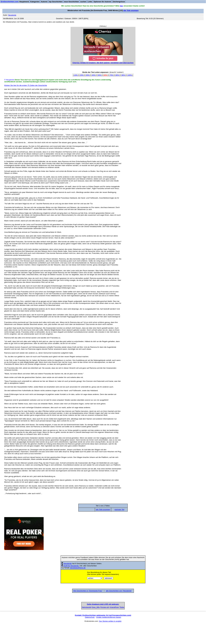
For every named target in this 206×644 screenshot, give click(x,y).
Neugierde (68, 563)
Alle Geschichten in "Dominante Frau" (88, 591)
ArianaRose (123, 627)
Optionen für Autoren (102, 2)
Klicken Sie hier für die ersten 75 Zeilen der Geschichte (26, 85)
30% (88, 75)
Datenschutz (90, 637)
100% (130, 75)
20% (82, 75)
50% (100, 75)
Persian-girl (103, 627)
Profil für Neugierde (71, 566)
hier (121, 6)
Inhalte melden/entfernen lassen (109, 637)
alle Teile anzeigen (131, 10)
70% (111, 75)
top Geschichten (56, 2)
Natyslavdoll (63, 627)
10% (76, 75)
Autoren (44, 2)
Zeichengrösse (119, 2)
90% (123, 75)
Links (90, 2)
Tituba (144, 627)
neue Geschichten (71, 2)
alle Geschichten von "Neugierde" (119, 591)
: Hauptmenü (15, 2)
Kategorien (35, 2)
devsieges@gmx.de (78, 568)
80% (117, 75)
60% (105, 75)
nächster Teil (119, 510)
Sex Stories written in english (110, 641)
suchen (83, 2)
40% (94, 75)
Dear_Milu (83, 627)
